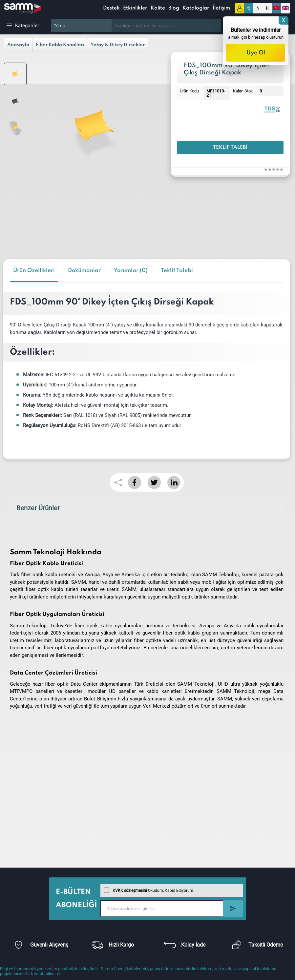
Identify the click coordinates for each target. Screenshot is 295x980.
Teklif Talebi (230, 147)
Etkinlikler (135, 8)
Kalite (158, 8)
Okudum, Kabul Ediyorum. (149, 891)
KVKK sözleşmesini (130, 891)
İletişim (221, 8)
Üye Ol (256, 53)
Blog (174, 8)
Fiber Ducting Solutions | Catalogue (272, 109)
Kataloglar (196, 8)
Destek (111, 8)
